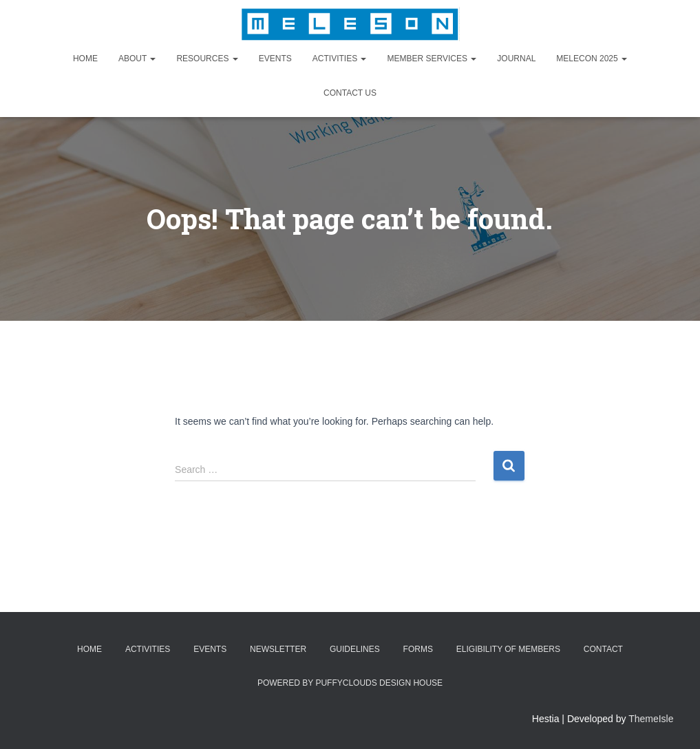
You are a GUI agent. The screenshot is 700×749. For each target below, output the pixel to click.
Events (275, 59)
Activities (340, 59)
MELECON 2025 (592, 59)
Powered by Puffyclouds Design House (350, 683)
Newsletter (278, 649)
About (137, 59)
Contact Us (350, 93)
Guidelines (355, 649)
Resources (207, 59)
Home (85, 59)
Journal (516, 59)
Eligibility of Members (508, 649)
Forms (418, 649)
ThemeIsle (651, 719)
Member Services (432, 59)
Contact (603, 649)
